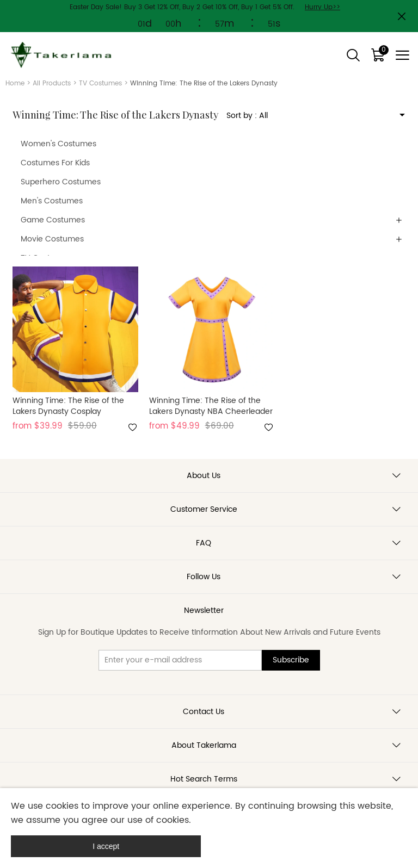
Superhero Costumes (61, 182)
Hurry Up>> (322, 7)
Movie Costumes (52, 239)
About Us (204, 476)
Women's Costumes (59, 144)
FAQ (204, 543)
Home (15, 83)
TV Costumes (100, 83)
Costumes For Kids (55, 163)
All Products (52, 83)
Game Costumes (53, 220)
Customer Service (204, 509)
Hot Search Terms (204, 779)
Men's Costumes (52, 201)
